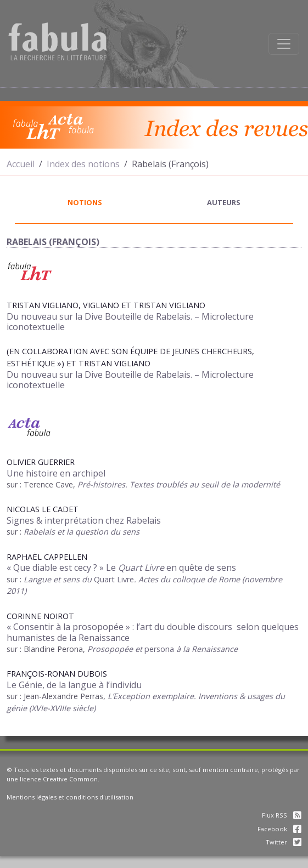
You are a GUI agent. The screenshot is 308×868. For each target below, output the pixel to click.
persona (159, 649)
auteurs (224, 202)
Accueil (21, 164)
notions (85, 202)
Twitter (284, 842)
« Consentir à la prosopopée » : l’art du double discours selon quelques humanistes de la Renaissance (153, 632)
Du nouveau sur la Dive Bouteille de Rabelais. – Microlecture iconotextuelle (130, 322)
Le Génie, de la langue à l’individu (74, 685)
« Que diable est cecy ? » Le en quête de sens (121, 568)
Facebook (279, 829)
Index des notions (83, 164)
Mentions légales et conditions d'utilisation (70, 797)
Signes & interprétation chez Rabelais (84, 520)
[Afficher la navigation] (284, 44)
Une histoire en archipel (56, 473)
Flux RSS (282, 815)
